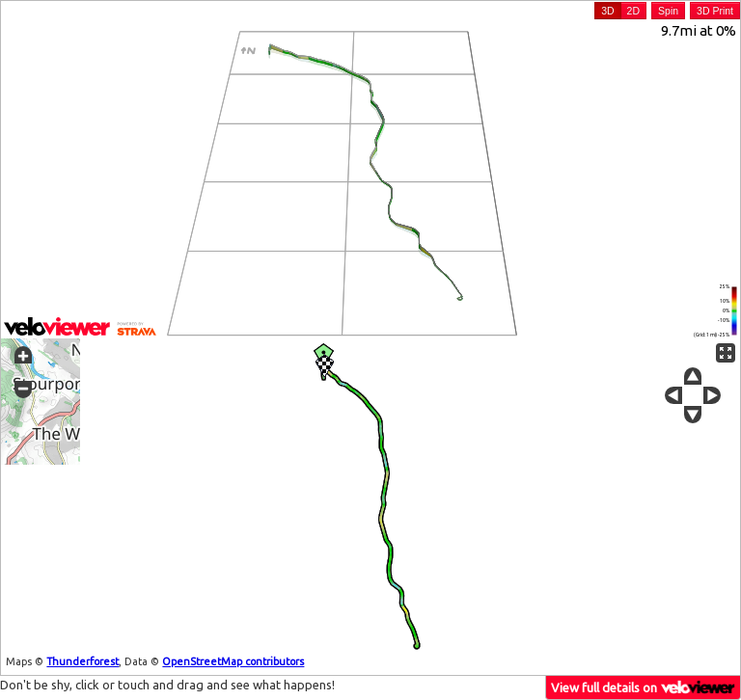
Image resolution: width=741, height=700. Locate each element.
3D (607, 11)
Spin (668, 11)
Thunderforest (82, 661)
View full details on (644, 687)
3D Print (715, 11)
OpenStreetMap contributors (233, 661)
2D (633, 11)
